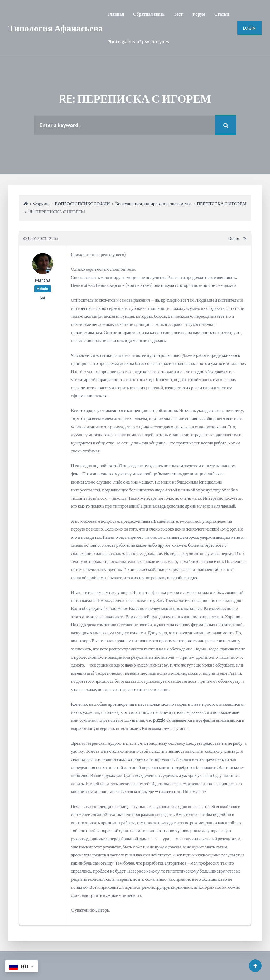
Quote (234, 238)
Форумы (41, 203)
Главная (116, 14)
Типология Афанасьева (56, 28)
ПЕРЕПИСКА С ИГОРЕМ (222, 203)
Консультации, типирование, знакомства (153, 203)
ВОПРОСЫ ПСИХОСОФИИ (82, 203)
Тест (178, 14)
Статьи (222, 14)
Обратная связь (149, 14)
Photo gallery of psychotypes (138, 42)
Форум (199, 14)
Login (249, 28)
